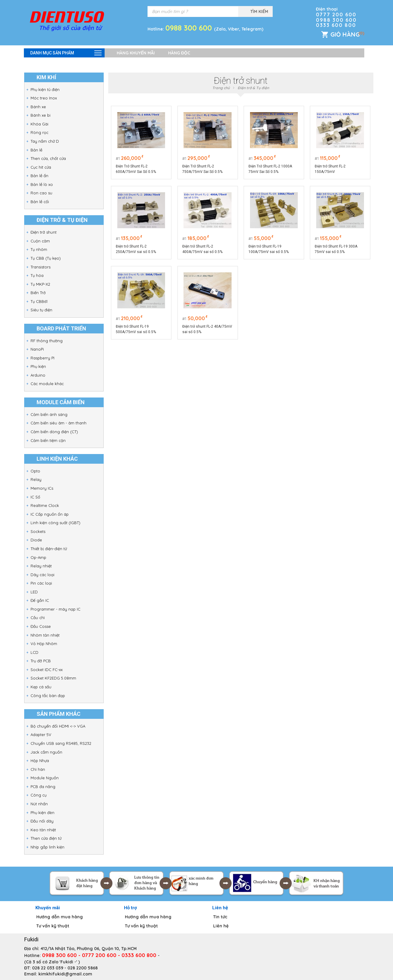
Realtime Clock (45, 505)
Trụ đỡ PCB (41, 661)
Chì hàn (38, 769)
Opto (35, 471)
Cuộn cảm (40, 241)
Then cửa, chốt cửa (48, 158)
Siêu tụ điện (41, 310)
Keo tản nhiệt (43, 830)
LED (34, 592)
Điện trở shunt (44, 232)
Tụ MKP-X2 (40, 284)
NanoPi (37, 349)
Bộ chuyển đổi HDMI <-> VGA (58, 726)
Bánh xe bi (41, 115)
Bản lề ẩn (39, 176)
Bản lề (36, 150)
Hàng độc (179, 53)
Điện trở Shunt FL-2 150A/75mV (330, 169)
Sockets (38, 531)
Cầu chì (38, 618)
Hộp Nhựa (40, 761)
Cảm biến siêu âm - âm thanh (58, 423)
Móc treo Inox (44, 98)
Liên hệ (221, 926)
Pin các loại (41, 583)
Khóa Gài (39, 124)
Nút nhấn (39, 804)
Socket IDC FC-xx (47, 670)
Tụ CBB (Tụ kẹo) (46, 258)
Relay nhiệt (41, 566)
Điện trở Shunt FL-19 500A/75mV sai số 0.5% (136, 329)
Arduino (38, 375)
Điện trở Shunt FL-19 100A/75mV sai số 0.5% (269, 249)
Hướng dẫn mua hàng (60, 917)
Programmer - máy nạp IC (55, 609)
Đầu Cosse (41, 626)
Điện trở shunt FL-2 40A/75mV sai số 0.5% (207, 329)
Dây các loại (42, 575)
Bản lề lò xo (42, 184)
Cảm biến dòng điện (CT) (54, 432)
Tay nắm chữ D (45, 141)
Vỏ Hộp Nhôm (44, 644)
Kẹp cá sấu (41, 687)
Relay (36, 479)
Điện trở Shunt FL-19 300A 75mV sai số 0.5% (336, 249)
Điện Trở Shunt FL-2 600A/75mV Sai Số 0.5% (136, 169)
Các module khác (47, 384)
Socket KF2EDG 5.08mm (53, 678)
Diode (36, 540)
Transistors (41, 267)
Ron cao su (41, 193)
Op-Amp (38, 557)
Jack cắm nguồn (46, 752)
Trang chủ (221, 88)
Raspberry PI (42, 358)
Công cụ (39, 795)
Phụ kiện (38, 366)
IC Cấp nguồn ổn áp (50, 514)
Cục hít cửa (41, 167)
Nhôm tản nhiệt (45, 635)
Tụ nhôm (39, 249)
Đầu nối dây (42, 821)
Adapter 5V (41, 735)
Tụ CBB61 (39, 301)
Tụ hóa (37, 275)
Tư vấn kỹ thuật (53, 926)
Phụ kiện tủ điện (45, 89)
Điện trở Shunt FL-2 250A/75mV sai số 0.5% (136, 249)
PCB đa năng (43, 787)
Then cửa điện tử (46, 838)
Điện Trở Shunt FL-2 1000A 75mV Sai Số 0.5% (270, 169)
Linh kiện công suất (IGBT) (55, 523)
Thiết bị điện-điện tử (49, 549)
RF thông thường (47, 341)
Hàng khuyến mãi (136, 53)
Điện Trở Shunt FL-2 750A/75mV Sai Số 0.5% (202, 169)
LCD (34, 652)
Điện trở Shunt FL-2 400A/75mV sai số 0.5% (202, 249)
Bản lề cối (40, 202)
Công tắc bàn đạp (48, 696)
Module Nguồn (45, 778)
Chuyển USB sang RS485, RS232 (61, 743)
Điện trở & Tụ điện (253, 88)
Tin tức (220, 917)
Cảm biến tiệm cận (48, 440)
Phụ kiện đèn (42, 813)
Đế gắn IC (40, 600)
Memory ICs (42, 488)
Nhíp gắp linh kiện (47, 847)
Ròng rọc (39, 132)
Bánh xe (38, 107)
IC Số (35, 497)
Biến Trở (38, 293)
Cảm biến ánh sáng (49, 414)
